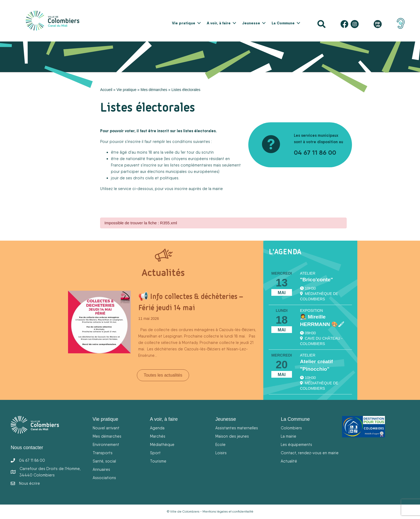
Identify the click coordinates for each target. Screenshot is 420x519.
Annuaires (101, 469)
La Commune (283, 23)
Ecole (220, 444)
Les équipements (296, 444)
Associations (104, 478)
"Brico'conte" (316, 280)
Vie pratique (184, 23)
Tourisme (158, 461)
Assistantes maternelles (237, 428)
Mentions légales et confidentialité (228, 512)
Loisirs (221, 453)
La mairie (288, 436)
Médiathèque (162, 444)
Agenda (157, 428)
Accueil (106, 90)
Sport (155, 453)
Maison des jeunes (232, 436)
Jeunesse (251, 23)
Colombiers (291, 428)
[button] (199, 23)
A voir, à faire (219, 23)
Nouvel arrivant (106, 428)
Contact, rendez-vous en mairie (310, 453)
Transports (103, 453)
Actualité (289, 461)
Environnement (106, 444)
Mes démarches (154, 90)
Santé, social (104, 461)
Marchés (158, 436)
